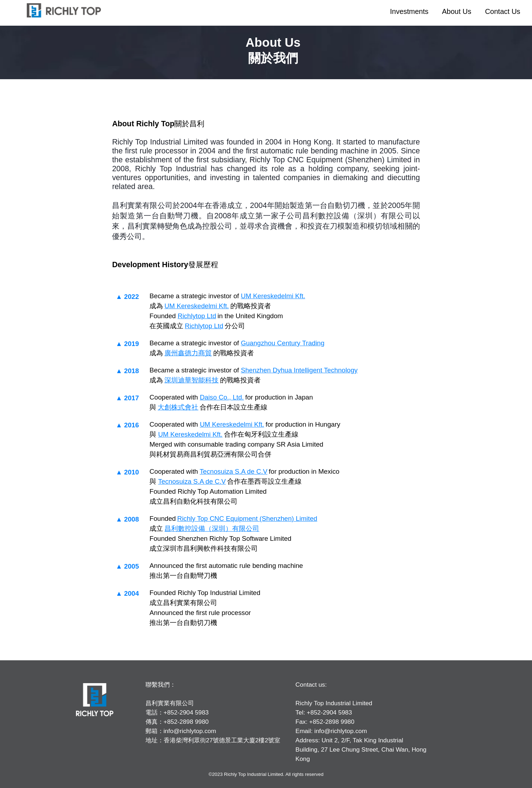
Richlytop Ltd (197, 316)
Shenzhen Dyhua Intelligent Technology (299, 370)
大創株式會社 (178, 407)
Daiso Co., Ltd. (222, 397)
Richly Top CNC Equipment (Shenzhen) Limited (247, 518)
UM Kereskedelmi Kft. (273, 296)
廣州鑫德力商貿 (188, 353)
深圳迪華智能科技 (191, 380)
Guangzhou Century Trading (282, 343)
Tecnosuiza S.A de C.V (234, 471)
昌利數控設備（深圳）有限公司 (212, 528)
